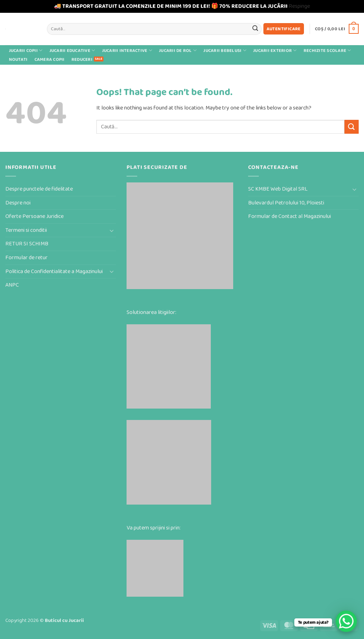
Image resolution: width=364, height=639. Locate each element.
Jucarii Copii (26, 50)
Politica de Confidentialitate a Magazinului (54, 271)
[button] (284, 29)
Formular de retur (26, 258)
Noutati (18, 60)
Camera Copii (50, 60)
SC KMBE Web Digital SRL (278, 189)
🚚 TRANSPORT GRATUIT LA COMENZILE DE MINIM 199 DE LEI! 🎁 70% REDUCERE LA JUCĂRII (171, 6)
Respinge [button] (299, 6)
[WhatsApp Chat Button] (346, 621)
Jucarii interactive (127, 50)
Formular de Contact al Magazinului (290, 216)
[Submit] (255, 29)
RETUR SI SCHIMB (27, 244)
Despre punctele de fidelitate (39, 189)
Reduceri (82, 60)
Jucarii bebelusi (225, 50)
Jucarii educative (72, 50)
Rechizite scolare (327, 50)
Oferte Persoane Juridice (34, 216)
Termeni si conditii (26, 230)
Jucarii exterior (275, 50)
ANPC (12, 285)
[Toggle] (112, 230)
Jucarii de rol (178, 50)
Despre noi (18, 203)
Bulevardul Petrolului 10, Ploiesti (286, 203)
